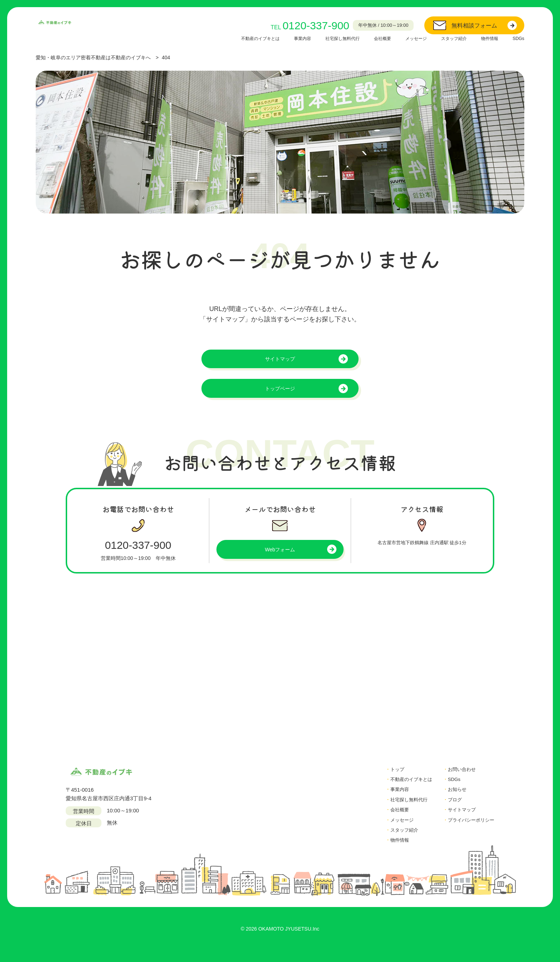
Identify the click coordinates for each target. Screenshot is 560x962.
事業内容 (280, 38)
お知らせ (451, 797)
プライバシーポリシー (467, 829)
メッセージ (406, 38)
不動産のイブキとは (234, 38)
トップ (385, 776)
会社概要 (369, 38)
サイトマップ (280, 360)
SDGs (518, 38)
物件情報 (487, 38)
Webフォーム (280, 556)
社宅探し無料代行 (325, 38)
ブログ (449, 808)
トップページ (280, 392)
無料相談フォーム (474, 26)
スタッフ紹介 (447, 38)
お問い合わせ (457, 776)
